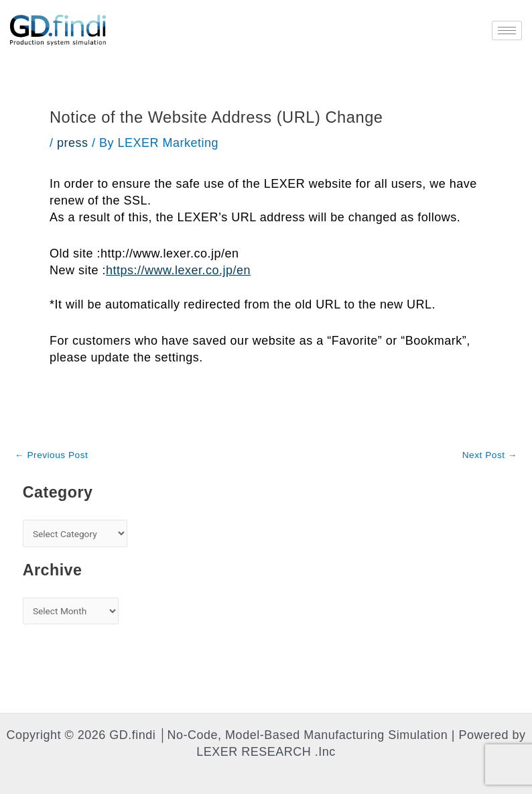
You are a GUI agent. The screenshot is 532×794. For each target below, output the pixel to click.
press (73, 143)
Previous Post (51, 455)
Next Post (490, 455)
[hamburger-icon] (507, 31)
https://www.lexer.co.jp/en (178, 270)
